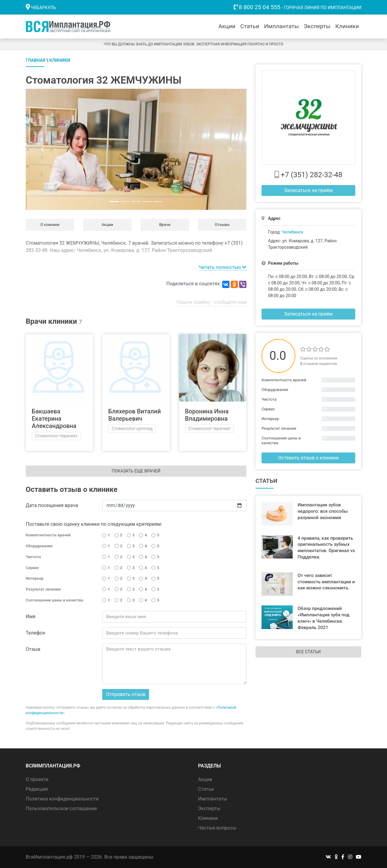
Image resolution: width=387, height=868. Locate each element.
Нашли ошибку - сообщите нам (211, 302)
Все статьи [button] (308, 652)
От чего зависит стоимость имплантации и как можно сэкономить (326, 582)
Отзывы (222, 225)
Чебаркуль (44, 8)
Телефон (36, 633)
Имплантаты (281, 26)
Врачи (165, 225)
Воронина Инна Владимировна (207, 415)
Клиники (347, 26)
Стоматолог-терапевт (56, 436)
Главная (36, 60)
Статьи (250, 26)
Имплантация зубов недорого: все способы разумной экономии (323, 511)
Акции (227, 26)
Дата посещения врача (52, 505)
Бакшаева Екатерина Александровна (54, 419)
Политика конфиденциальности (62, 799)
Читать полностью (223, 267)
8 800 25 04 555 (260, 7)
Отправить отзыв (126, 694)
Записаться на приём (309, 190)
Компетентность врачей (48, 535)
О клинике (50, 225)
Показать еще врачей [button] (136, 471)
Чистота (33, 557)
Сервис (32, 568)
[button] (42, 149)
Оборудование (39, 546)
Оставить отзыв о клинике (308, 458)
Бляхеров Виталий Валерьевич (135, 415)
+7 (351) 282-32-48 (312, 175)
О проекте (37, 779)
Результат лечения (43, 589)
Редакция (37, 789)
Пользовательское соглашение (61, 808)
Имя (31, 616)
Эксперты (317, 26)
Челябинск (293, 232)
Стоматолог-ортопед (132, 429)
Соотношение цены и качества (54, 600)
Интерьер (35, 578)
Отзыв (33, 649)
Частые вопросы (217, 828)
